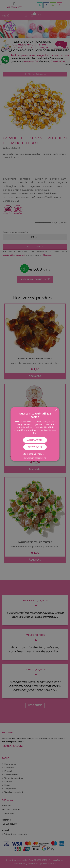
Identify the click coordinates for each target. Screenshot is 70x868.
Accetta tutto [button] (35, 440)
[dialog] (35, 434)
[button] (35, 454)
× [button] (56, 410)
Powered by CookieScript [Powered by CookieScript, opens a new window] (35, 458)
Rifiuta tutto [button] (35, 447)
